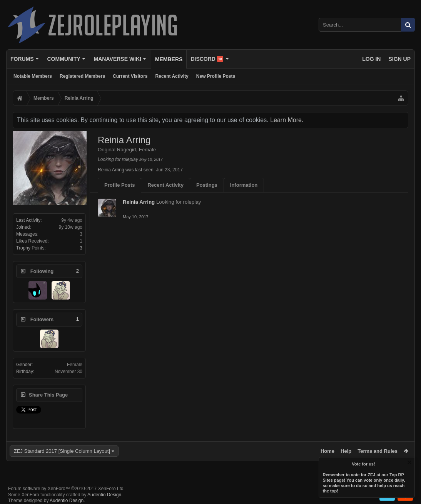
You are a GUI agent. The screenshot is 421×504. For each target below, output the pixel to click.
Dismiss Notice (409, 462)
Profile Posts (119, 185)
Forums (22, 59)
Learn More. (287, 120)
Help (346, 451)
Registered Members (82, 76)
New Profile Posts (216, 76)
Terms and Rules (378, 451)
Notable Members (33, 76)
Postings (207, 185)
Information (244, 185)
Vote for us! (364, 464)
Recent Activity (172, 76)
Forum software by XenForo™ (66, 489)
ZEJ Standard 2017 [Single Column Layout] (62, 451)
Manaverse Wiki (118, 59)
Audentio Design (104, 495)
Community (63, 59)
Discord (207, 59)
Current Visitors (130, 76)
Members (169, 59)
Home (327, 451)
